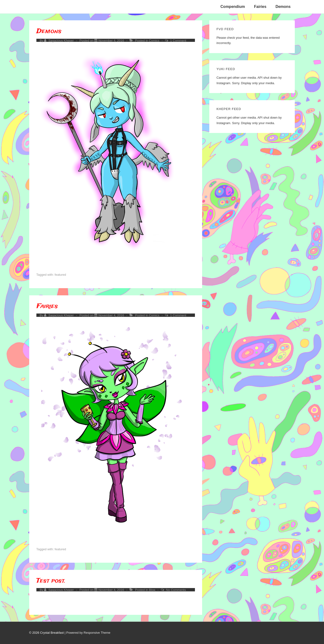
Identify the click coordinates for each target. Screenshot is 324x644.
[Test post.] (111, 590)
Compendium (233, 7)
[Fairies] (111, 315)
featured (60, 275)
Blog (152, 590)
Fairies (260, 7)
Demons (283, 7)
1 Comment (178, 41)
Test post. (51, 581)
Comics (154, 41)
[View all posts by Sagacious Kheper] (59, 41)
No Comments (176, 590)
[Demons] (111, 41)
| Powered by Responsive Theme (88, 633)
